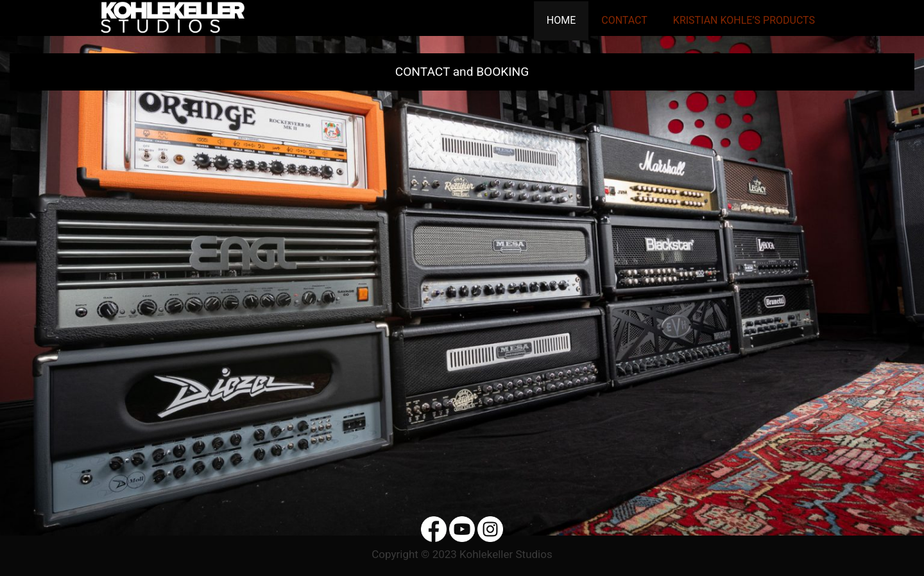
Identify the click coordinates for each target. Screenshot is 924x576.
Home (561, 20)
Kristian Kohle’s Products (744, 20)
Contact (624, 20)
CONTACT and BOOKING (462, 72)
